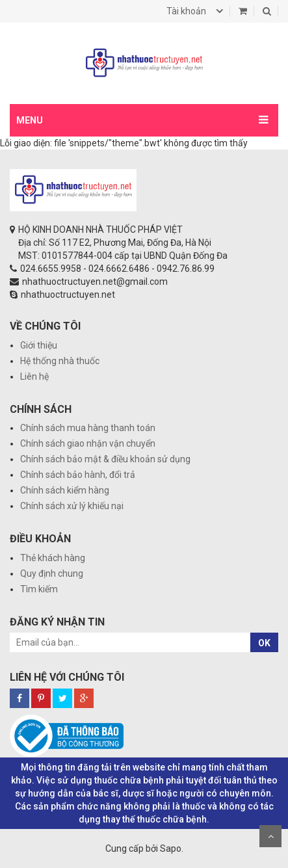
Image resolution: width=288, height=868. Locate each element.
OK (264, 643)
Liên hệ (34, 376)
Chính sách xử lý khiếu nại (72, 506)
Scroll (270, 836)
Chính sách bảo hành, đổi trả (78, 475)
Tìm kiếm (39, 589)
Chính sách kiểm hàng (65, 490)
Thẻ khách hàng (53, 558)
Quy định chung (52, 573)
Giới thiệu (39, 345)
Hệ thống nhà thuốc (60, 361)
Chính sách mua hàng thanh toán (88, 428)
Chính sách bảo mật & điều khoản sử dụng (105, 459)
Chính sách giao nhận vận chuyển (88, 443)
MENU (30, 120)
